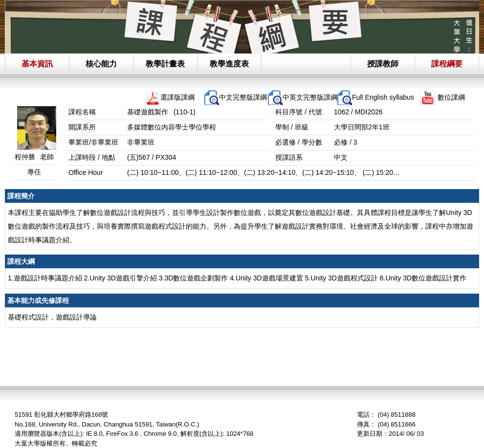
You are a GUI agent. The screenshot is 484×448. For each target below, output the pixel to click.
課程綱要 (447, 64)
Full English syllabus (383, 97)
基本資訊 (37, 64)
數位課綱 (451, 97)
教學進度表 (229, 64)
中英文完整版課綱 (310, 97)
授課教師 (383, 64)
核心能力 (101, 64)
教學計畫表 (165, 64)
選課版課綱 (177, 97)
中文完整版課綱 (243, 97)
